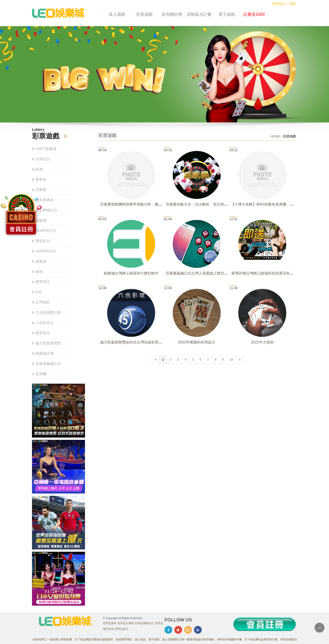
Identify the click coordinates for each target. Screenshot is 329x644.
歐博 (39, 169)
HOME (275, 136)
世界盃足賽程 (126, 623)
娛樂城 (41, 261)
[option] (164, 74)
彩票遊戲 (144, 14)
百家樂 (41, 190)
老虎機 (41, 374)
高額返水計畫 (199, 14)
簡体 (293, 4)
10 (231, 359)
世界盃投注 (122, 629)
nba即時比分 (46, 251)
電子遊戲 (227, 14)
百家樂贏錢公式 (48, 364)
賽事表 (41, 179)
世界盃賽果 (110, 623)
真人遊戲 (117, 14)
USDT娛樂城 (46, 149)
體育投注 (43, 282)
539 (38, 292)
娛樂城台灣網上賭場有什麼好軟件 (131, 273)
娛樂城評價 (45, 353)
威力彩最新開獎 (48, 343)
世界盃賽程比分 (144, 623)
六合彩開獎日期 (48, 313)
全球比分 (43, 159)
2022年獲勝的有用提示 (197, 342)
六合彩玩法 (45, 323)
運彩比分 (43, 241)
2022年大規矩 (262, 342)
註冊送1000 (254, 14)
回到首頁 (278, 4)
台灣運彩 (43, 302)
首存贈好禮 (172, 14)
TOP (320, 628)
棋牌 (39, 272)
